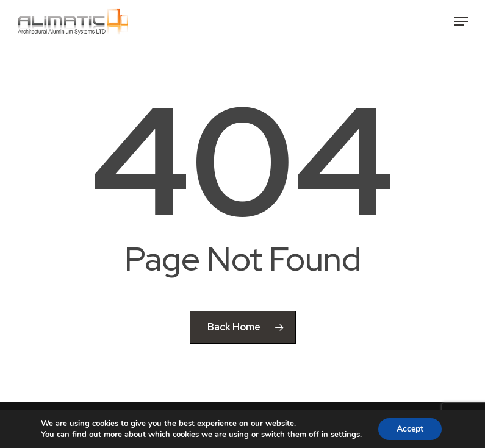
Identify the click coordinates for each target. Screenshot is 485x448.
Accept (410, 429)
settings (345, 435)
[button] (461, 21)
